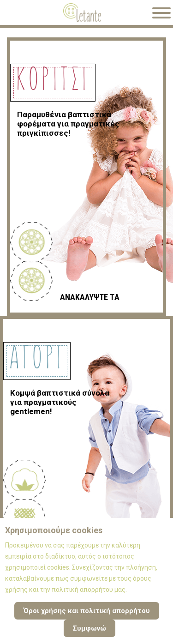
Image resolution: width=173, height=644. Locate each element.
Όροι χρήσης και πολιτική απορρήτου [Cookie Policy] (87, 611)
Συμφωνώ (89, 628)
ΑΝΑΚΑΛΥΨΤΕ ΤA (90, 297)
